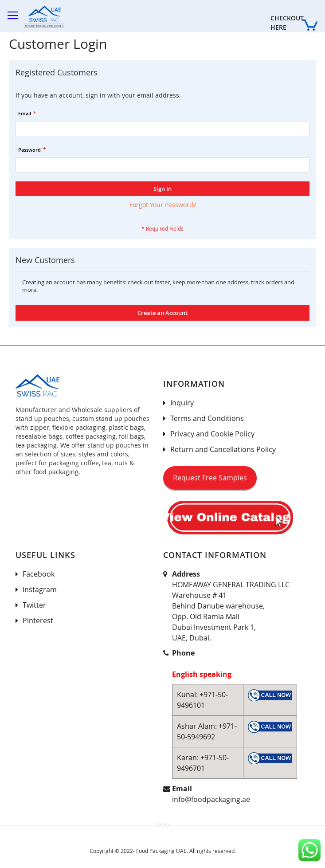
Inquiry (182, 403)
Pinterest (38, 621)
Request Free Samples (210, 478)
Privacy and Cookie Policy (212, 434)
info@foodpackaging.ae (211, 799)
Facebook (39, 574)
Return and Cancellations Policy (223, 449)
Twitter (34, 605)
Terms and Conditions (207, 418)
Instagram (40, 589)
